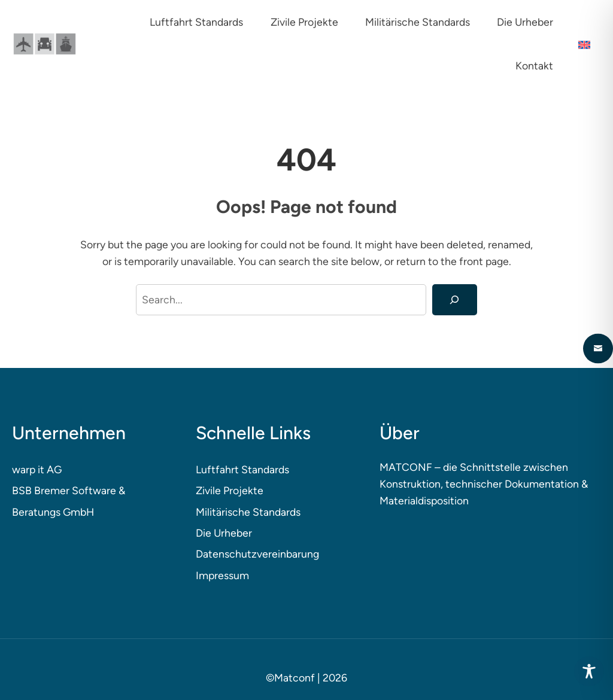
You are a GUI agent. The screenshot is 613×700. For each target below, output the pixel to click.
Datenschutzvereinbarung (257, 554)
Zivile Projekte (230, 490)
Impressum (222, 575)
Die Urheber (224, 533)
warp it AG (37, 469)
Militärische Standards (248, 512)
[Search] (455, 300)
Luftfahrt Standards (242, 469)
